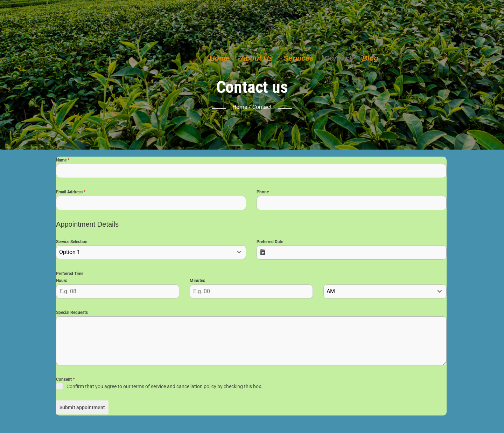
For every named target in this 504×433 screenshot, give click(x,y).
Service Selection (72, 243)
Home (219, 58)
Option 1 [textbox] (70, 253)
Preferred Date (270, 243)
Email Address (71, 193)
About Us (256, 58)
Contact (338, 58)
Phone (263, 193)
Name (63, 161)
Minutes (197, 282)
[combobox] (151, 253)
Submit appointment (82, 408)
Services (299, 58)
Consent (65, 380)
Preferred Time (70, 275)
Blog (370, 58)
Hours (62, 282)
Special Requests (72, 314)
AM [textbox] (331, 292)
